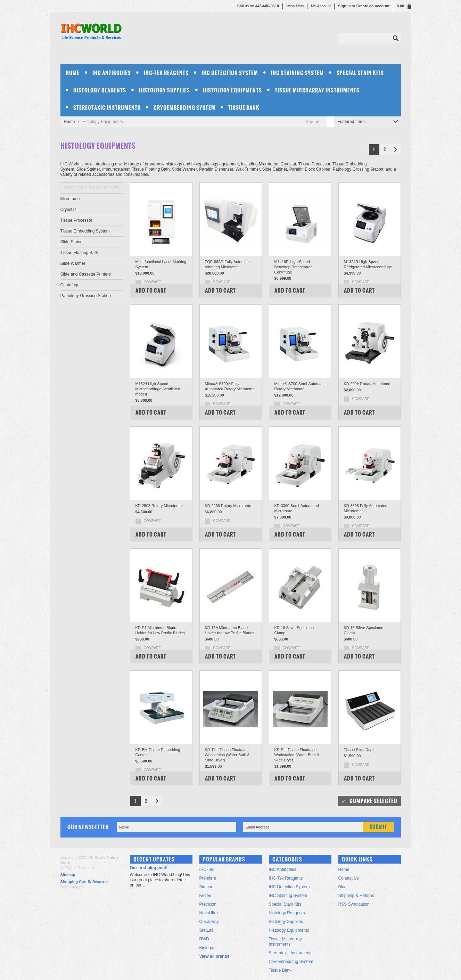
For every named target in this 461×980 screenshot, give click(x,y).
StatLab (207, 930)
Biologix (207, 948)
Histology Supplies (164, 90)
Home (69, 122)
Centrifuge (70, 285)
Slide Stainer (72, 242)
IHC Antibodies (112, 73)
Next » (396, 149)
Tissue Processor (76, 220)
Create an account (373, 6)
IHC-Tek (207, 869)
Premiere (208, 878)
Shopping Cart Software (82, 882)
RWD (204, 939)
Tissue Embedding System (85, 231)
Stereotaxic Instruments (107, 108)
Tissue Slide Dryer (359, 750)
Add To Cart (151, 290)
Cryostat (68, 210)
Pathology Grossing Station (86, 296)
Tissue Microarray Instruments (317, 90)
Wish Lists (295, 6)
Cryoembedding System (184, 108)
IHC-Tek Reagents (166, 73)
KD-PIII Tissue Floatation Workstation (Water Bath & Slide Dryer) (297, 755)
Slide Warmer (73, 263)
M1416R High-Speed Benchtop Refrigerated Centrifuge (294, 267)
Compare (153, 282)
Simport (207, 887)
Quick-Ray (209, 922)
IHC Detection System (230, 73)
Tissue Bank (244, 108)
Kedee (205, 896)
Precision (208, 904)
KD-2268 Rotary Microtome (228, 506)
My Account (321, 6)
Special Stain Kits (360, 73)
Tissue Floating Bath (79, 253)
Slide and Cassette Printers (86, 274)
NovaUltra (209, 913)
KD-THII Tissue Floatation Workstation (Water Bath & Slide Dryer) (228, 755)
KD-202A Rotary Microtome (367, 384)
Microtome (70, 199)
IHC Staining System (297, 73)
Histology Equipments (232, 90)
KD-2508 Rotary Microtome (159, 506)
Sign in (344, 6)
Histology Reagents (100, 90)
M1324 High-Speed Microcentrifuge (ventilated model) (158, 389)
